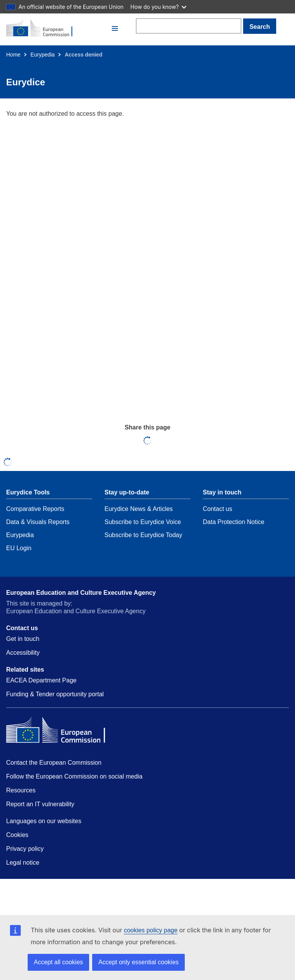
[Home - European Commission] (58, 28)
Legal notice (23, 863)
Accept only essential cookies (138, 962)
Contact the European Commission (54, 763)
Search (259, 27)
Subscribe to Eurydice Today (143, 535)
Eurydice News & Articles (139, 509)
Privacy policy (25, 849)
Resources (21, 790)
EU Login (19, 548)
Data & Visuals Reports (38, 522)
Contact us (217, 509)
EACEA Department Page (41, 680)
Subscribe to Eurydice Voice (143, 522)
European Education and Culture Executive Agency (81, 593)
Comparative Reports (35, 509)
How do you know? (159, 7)
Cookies (17, 835)
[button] (115, 28)
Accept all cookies (58, 962)
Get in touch (23, 639)
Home (13, 55)
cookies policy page (151, 930)
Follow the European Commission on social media (74, 776)
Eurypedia (42, 55)
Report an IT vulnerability (40, 804)
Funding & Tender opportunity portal (55, 694)
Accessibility (23, 653)
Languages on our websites (44, 821)
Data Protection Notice (234, 522)
